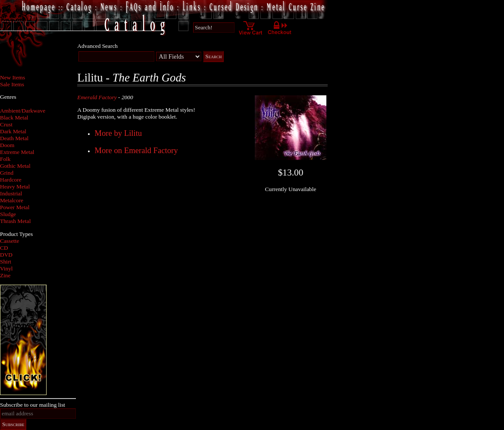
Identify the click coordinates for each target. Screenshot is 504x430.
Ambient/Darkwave (23, 111)
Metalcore (12, 200)
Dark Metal (13, 131)
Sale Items (12, 84)
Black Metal (14, 118)
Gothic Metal (15, 166)
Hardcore (11, 180)
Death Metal (14, 138)
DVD (6, 255)
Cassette (9, 241)
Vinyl (6, 268)
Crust (6, 124)
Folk (5, 159)
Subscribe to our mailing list (33, 405)
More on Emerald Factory (136, 150)
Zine (5, 275)
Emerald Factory (97, 97)
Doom (7, 145)
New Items (13, 77)
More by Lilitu (118, 133)
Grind (7, 173)
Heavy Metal (15, 187)
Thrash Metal (15, 221)
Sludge (8, 214)
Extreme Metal (17, 152)
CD (4, 248)
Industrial (11, 193)
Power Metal (15, 207)
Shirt (6, 262)
